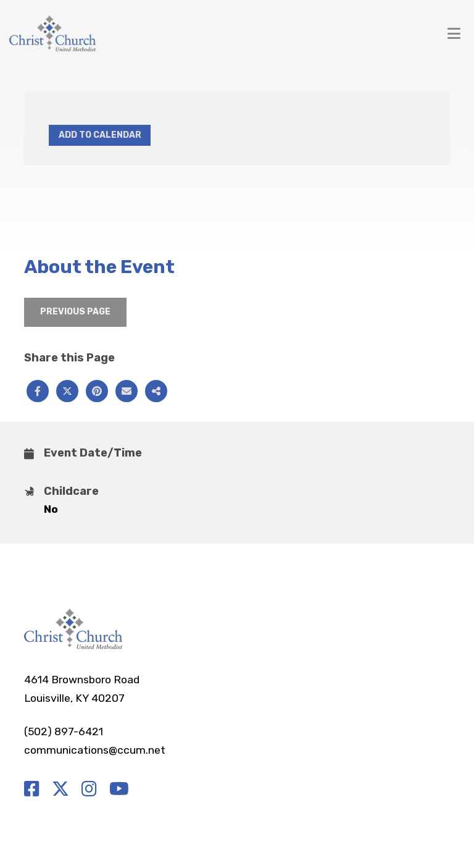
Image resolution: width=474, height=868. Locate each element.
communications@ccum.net (95, 750)
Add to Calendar (100, 135)
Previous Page (75, 312)
